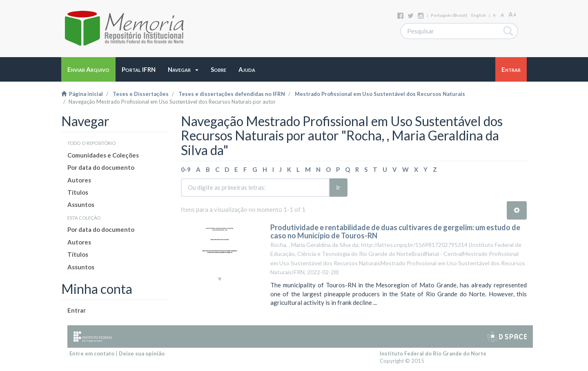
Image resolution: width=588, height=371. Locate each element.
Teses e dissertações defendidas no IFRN (232, 94)
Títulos (78, 192)
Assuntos (81, 204)
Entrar (77, 310)
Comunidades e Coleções (103, 155)
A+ (512, 14)
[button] (183, 69)
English (479, 15)
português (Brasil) (449, 15)
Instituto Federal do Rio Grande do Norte (433, 353)
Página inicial (82, 94)
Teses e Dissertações (141, 94)
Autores (79, 180)
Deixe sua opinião (142, 353)
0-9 (186, 169)
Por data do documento (101, 167)
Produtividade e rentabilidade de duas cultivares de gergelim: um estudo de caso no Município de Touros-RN (395, 231)
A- (495, 15)
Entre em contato (92, 353)
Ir (338, 187)
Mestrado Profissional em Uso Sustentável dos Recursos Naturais (380, 94)
